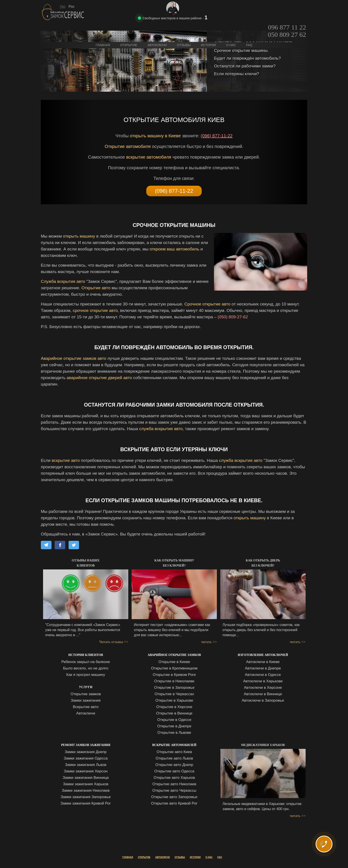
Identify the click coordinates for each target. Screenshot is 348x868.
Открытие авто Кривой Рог (174, 803)
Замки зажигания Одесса (86, 758)
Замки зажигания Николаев (86, 790)
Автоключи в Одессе (263, 675)
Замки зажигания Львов (86, 765)
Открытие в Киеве (174, 662)
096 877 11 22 (287, 8)
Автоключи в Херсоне (263, 688)
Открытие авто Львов (174, 758)
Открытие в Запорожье (174, 688)
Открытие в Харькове (174, 700)
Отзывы (184, 27)
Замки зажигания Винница (86, 778)
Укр (62, 7)
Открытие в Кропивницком (174, 668)
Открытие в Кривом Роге (174, 675)
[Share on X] (74, 545)
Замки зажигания (86, 700)
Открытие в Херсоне (174, 707)
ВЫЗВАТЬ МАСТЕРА (325, 849)
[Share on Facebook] (60, 545)
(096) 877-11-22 (217, 136)
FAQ (249, 27)
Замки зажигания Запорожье (86, 797)
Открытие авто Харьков (174, 778)
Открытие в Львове (174, 733)
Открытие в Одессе (174, 720)
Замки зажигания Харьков (86, 784)
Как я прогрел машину (86, 675)
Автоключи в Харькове (263, 681)
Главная (103, 27)
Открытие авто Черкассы (174, 790)
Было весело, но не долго (86, 668)
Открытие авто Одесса (174, 771)
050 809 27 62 (287, 15)
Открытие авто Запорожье (174, 797)
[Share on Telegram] (46, 545)
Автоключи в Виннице (263, 694)
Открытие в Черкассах (174, 694)
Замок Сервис (63, 12)
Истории (208, 27)
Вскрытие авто (86, 707)
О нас (231, 27)
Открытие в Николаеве (174, 681)
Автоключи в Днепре (263, 668)
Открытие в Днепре (174, 726)
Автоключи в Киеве (263, 662)
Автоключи (86, 713)
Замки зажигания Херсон (86, 771)
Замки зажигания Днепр (86, 752)
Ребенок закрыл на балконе (86, 662)
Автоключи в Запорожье (263, 700)
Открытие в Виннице (174, 713)
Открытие (129, 27)
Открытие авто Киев (174, 752)
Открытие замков (86, 694)
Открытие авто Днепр (174, 765)
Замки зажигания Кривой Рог (86, 803)
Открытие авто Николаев (174, 784)
